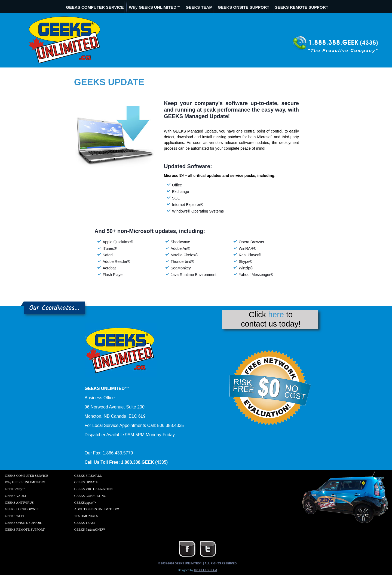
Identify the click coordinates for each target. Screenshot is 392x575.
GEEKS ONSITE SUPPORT (244, 7)
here (276, 315)
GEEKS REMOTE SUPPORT (301, 7)
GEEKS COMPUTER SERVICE (95, 7)
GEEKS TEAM (199, 7)
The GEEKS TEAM (205, 570)
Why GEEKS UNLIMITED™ (155, 7)
